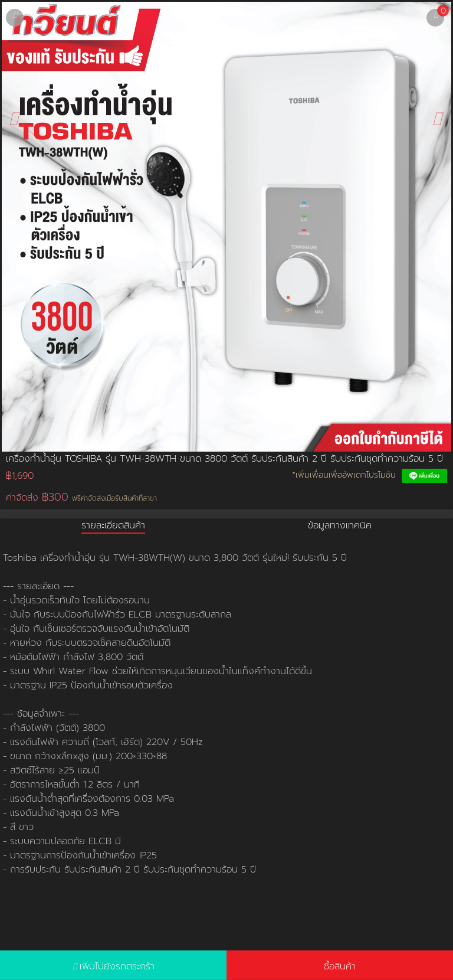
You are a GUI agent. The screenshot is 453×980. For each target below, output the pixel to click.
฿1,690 (20, 476)
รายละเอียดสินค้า (113, 525)
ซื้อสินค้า (340, 966)
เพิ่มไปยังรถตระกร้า (117, 966)
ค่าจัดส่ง (81, 497)
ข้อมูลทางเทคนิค (340, 525)
